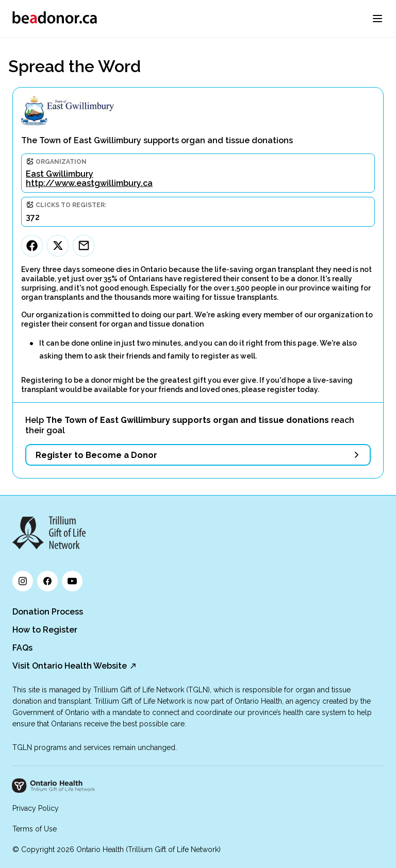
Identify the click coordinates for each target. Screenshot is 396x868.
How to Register (45, 630)
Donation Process (48, 612)
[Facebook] (32, 246)
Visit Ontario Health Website (70, 666)
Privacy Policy (36, 808)
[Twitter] (58, 246)
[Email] (84, 246)
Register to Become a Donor (96, 455)
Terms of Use (35, 829)
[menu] (377, 19)
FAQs (22, 648)
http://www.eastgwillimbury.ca (89, 183)
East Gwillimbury (60, 174)
